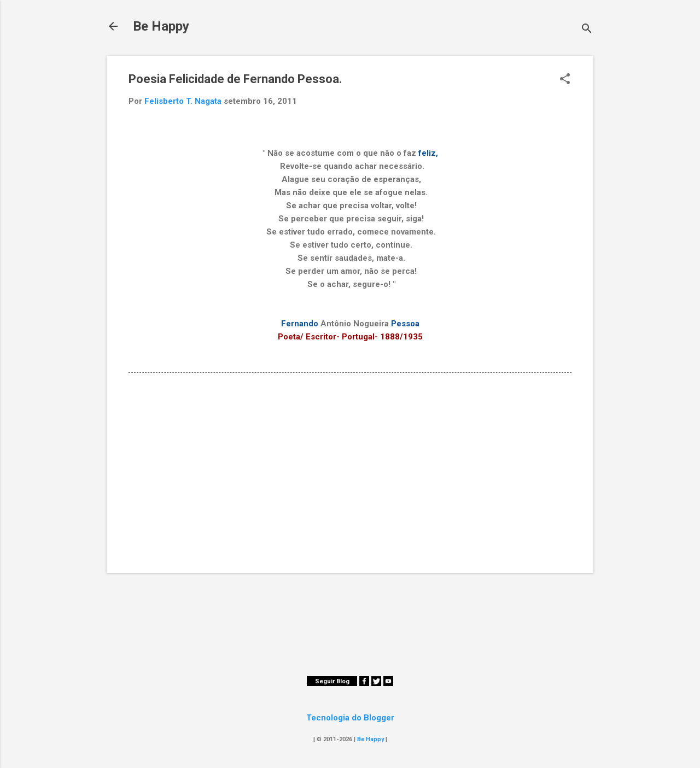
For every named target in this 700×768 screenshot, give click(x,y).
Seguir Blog (332, 681)
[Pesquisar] (587, 30)
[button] (565, 80)
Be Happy (161, 26)
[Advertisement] (350, 471)
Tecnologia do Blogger (350, 718)
